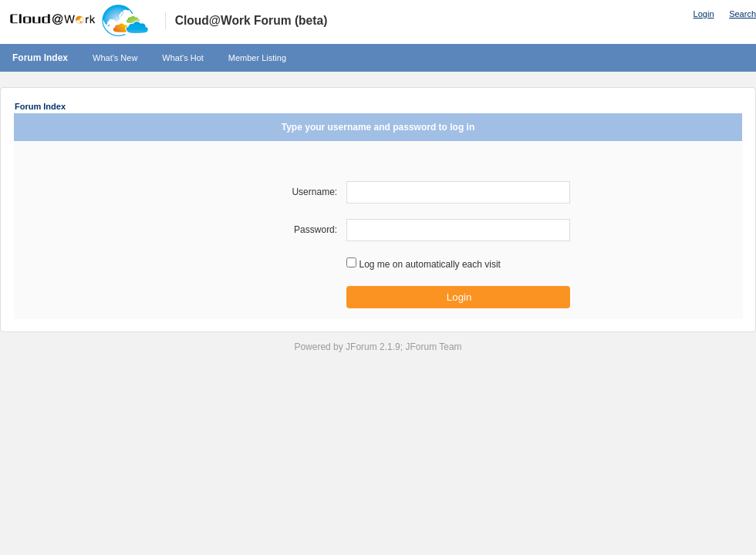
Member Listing (257, 58)
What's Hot (182, 58)
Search (742, 14)
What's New (115, 58)
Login (704, 14)
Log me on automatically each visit (429, 264)
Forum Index (40, 58)
